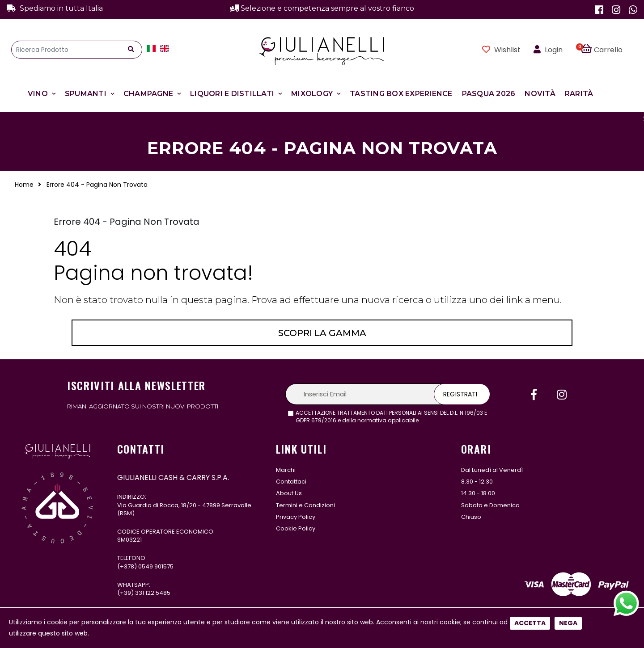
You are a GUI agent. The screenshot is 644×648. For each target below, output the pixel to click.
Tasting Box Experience (401, 94)
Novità (540, 94)
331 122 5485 (153, 593)
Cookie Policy (296, 528)
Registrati (460, 394)
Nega (568, 298)
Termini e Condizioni (305, 505)
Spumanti (86, 94)
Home (24, 185)
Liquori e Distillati (232, 94)
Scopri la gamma (322, 333)
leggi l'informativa (445, 420)
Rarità (579, 94)
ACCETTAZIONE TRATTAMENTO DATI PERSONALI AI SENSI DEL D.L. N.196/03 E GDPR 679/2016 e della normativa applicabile (391, 417)
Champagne (148, 94)
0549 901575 (156, 566)
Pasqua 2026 (489, 94)
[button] (607, 50)
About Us (289, 493)
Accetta (530, 298)
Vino (38, 94)
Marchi (286, 470)
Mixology (312, 94)
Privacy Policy (296, 517)
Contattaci (291, 482)
